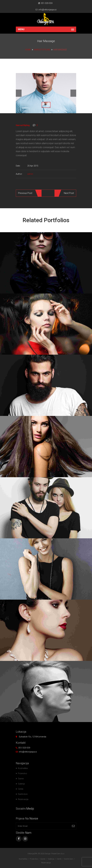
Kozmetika (23, 768)
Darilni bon (23, 794)
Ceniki (21, 789)
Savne (21, 779)
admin (30, 174)
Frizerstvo (22, 773)
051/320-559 (24, 748)
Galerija (21, 784)
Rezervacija (23, 799)
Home (28, 50)
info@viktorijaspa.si (48, 10)
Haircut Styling (42, 50)
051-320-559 (47, 3)
